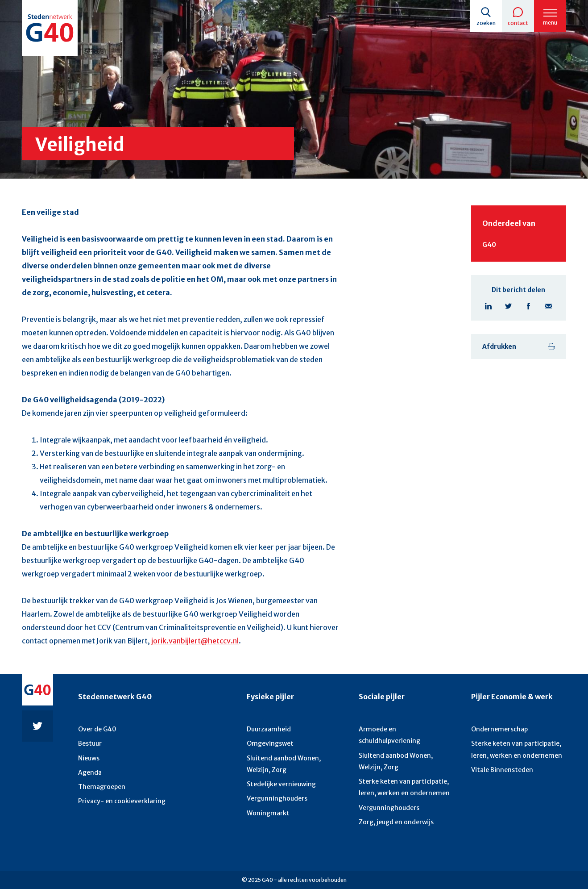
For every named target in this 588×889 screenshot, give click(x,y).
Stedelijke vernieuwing (281, 784)
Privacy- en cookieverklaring (122, 801)
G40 (489, 245)
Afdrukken (499, 346)
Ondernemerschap (499, 729)
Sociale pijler (382, 697)
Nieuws (89, 758)
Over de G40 (97, 729)
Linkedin (488, 306)
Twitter (508, 306)
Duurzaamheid (269, 729)
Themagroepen (102, 787)
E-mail (549, 306)
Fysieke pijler (270, 697)
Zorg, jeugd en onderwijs (396, 822)
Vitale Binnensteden (502, 770)
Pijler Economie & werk (512, 697)
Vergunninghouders (277, 798)
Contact (518, 23)
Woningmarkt (268, 813)
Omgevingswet (270, 743)
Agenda (90, 772)
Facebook (528, 306)
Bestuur (90, 743)
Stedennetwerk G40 (115, 697)
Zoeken (486, 23)
